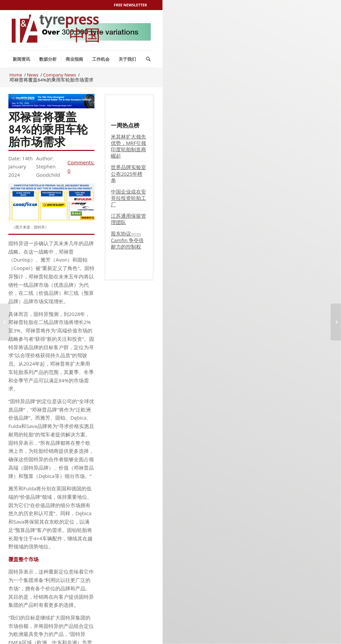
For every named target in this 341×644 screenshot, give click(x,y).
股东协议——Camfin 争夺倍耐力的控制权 (127, 240)
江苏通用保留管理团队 (128, 219)
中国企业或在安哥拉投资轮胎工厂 (128, 198)
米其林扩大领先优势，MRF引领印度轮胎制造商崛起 (129, 146)
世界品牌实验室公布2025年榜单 (128, 173)
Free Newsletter (130, 5)
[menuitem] (21, 59)
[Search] (148, 59)
